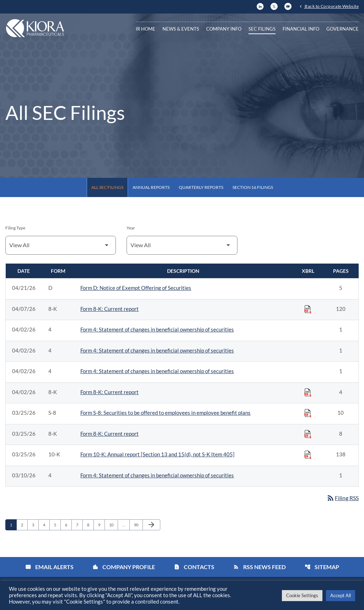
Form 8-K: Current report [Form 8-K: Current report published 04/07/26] (109, 309)
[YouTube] (288, 6)
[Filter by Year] (182, 245)
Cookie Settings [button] (302, 595)
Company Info (224, 29)
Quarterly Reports (201, 187)
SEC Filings (262, 29)
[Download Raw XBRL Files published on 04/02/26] (308, 392)
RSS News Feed (259, 567)
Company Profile (124, 567)
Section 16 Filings (253, 187)
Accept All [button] (341, 595)
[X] (274, 6)
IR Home (146, 29)
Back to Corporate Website (331, 6)
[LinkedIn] (260, 6)
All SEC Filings (107, 187)
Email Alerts (49, 567)
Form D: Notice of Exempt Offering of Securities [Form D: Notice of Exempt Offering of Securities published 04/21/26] (136, 288)
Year (131, 228)
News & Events (181, 29)
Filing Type (15, 228)
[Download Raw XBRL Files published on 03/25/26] (308, 413)
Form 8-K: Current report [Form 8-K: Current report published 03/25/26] (109, 434)
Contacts (194, 567)
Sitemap (322, 567)
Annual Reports (151, 187)
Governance (342, 29)
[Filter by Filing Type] (61, 245)
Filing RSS (342, 498)
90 (138, 525)
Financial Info (301, 29)
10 (113, 525)
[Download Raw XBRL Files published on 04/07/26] (308, 309)
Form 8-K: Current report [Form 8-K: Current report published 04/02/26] (109, 392)
